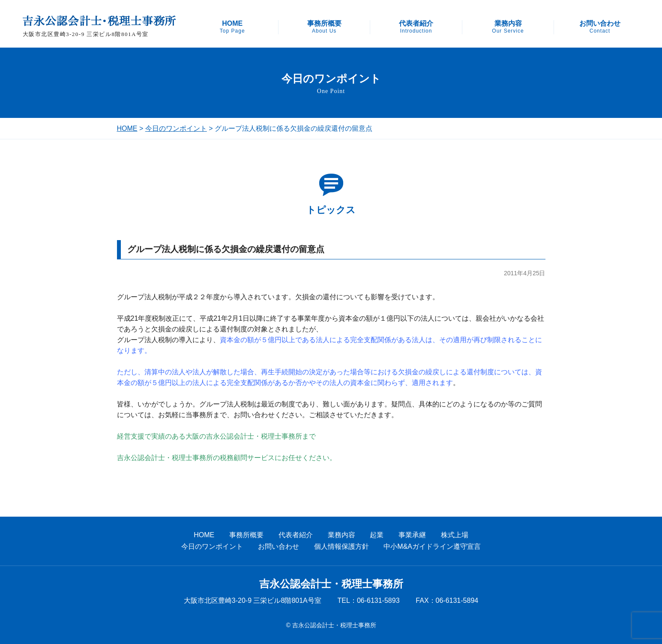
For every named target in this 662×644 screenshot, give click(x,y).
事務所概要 (324, 27)
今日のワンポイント (176, 128)
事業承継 (412, 535)
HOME (232, 27)
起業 (377, 535)
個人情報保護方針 (341, 546)
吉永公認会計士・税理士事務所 (331, 584)
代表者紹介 (416, 27)
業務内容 (508, 27)
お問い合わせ (600, 27)
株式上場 (455, 535)
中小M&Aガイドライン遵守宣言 (432, 546)
